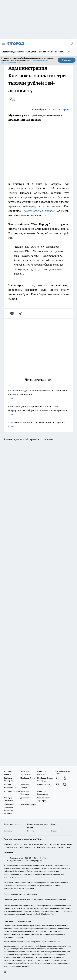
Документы (25, 798)
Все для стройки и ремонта (52, 52)
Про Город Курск (27, 778)
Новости (31, 831)
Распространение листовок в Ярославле (20, 894)
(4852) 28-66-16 (30, 858)
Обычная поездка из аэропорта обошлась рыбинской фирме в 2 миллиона (38, 395)
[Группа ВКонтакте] (57, 778)
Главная (54, 831)
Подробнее (20, 937)
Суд (12, 99)
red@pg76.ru (37, 861)
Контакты (8, 831)
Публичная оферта (28, 804)
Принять (67, 60)
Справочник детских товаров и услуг (19, 52)
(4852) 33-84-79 (24, 861)
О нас (53, 824)
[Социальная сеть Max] (65, 784)
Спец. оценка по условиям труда (17, 921)
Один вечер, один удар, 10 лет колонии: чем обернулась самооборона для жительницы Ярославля (38, 411)
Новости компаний (12, 824)
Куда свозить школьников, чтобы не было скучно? (38, 425)
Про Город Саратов (12, 791)
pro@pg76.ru (42, 858)
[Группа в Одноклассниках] (65, 778)
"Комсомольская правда (38, 211)
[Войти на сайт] (73, 44)
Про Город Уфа (44, 784)
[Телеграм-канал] (57, 784)
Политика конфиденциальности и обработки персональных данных (32, 942)
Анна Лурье (61, 109)
